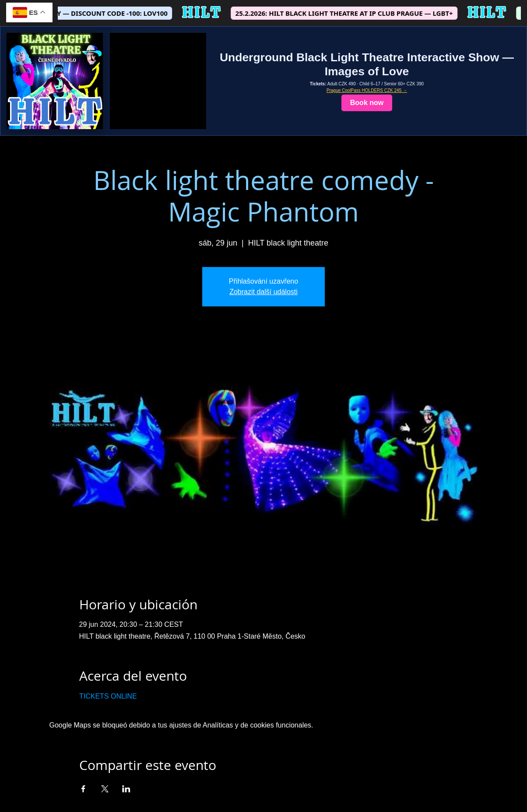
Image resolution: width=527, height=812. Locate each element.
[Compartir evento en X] (105, 789)
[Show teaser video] (158, 81)
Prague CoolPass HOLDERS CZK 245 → (367, 90)
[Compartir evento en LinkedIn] (126, 789)
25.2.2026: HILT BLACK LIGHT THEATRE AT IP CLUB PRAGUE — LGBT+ (351, 13)
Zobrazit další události (263, 292)
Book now (367, 103)
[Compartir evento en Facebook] (83, 789)
